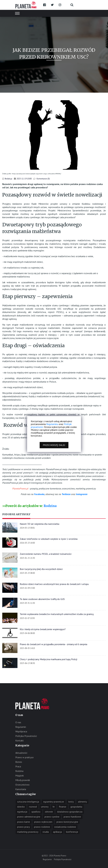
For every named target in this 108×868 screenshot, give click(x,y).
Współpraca (21, 731)
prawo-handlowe (72, 817)
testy (71, 802)
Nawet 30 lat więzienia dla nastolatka (39, 524)
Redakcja (8, 179)
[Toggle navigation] (17, 13)
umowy (45, 807)
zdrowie (49, 812)
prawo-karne (24, 822)
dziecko (21, 807)
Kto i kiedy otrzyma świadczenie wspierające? (43, 629)
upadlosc (36, 812)
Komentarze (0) (43, 179)
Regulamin (21, 727)
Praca (18, 766)
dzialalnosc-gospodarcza (70, 812)
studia (46, 832)
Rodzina (50, 506)
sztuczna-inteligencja (28, 802)
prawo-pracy (23, 827)
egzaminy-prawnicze (54, 802)
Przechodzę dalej (54, 445)
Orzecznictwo (22, 785)
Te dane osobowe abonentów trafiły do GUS (42, 599)
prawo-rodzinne (42, 827)
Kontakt (20, 740)
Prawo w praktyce (24, 757)
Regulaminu (52, 424)
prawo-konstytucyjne (67, 822)
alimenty (82, 802)
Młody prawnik (23, 780)
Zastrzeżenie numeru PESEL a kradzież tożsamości (46, 554)
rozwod (33, 807)
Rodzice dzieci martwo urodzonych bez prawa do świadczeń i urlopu (54, 584)
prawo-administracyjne (29, 817)
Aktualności (21, 753)
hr (54, 807)
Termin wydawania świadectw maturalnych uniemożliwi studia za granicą (57, 614)
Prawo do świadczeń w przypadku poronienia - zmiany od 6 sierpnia (53, 644)
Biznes (19, 762)
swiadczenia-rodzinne (65, 827)
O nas (18, 722)
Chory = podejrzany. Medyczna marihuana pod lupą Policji (48, 659)
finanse (63, 807)
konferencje (72, 832)
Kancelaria (21, 789)
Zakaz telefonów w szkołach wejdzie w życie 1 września (49, 539)
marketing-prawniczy (28, 832)
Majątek (20, 776)
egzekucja (22, 812)
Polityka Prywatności (26, 736)
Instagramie (82, 494)
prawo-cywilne (52, 817)
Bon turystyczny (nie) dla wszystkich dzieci (41, 569)
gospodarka (76, 807)
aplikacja (57, 832)
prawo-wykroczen (43, 822)
